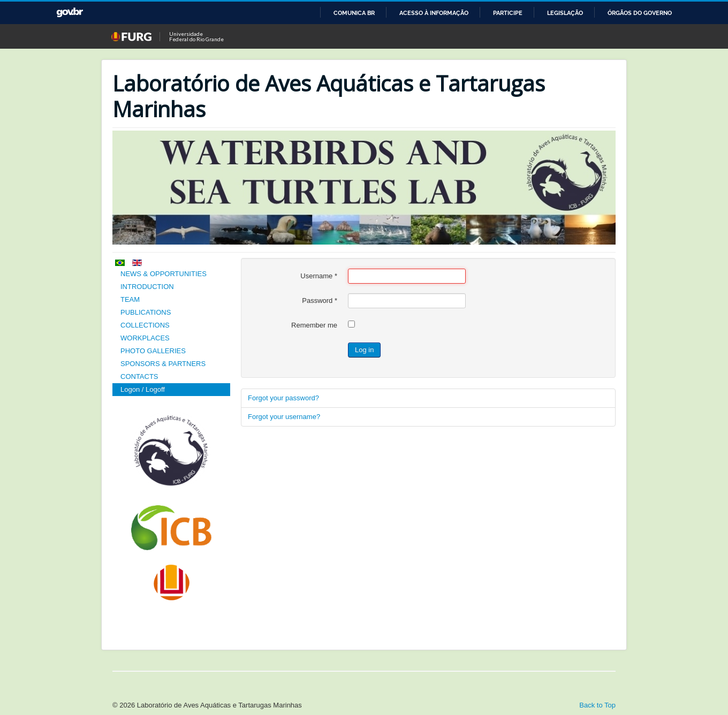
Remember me (314, 325)
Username (319, 276)
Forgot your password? (283, 398)
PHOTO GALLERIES (153, 351)
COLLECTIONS (145, 325)
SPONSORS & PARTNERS (163, 364)
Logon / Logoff (143, 389)
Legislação (565, 13)
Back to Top (597, 705)
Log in (364, 350)
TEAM (130, 299)
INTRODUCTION (147, 287)
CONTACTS (139, 376)
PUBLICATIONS (146, 312)
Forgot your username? (284, 417)
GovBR (70, 13)
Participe (508, 13)
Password (320, 301)
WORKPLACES (145, 338)
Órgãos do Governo (640, 13)
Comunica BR (354, 13)
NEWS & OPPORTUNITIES (164, 274)
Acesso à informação (434, 13)
